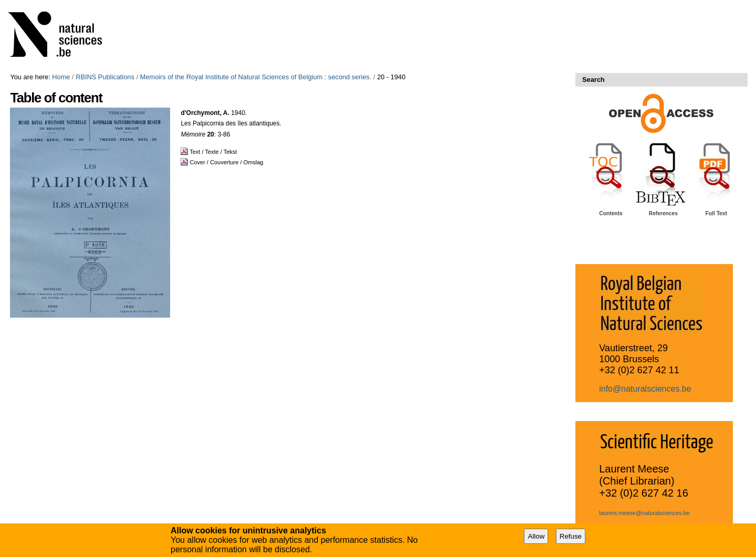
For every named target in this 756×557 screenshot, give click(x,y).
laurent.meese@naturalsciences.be (644, 513)
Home (61, 77)
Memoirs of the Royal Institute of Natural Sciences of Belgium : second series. (256, 77)
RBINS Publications (105, 77)
